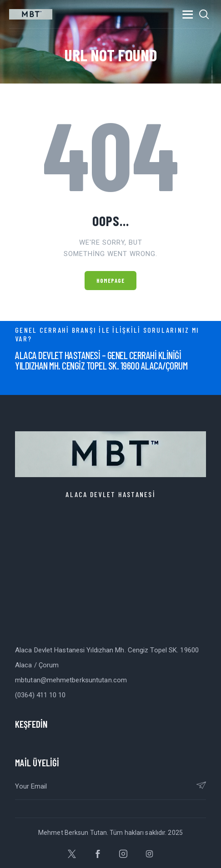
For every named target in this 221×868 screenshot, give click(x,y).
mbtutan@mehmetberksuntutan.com (71, 680)
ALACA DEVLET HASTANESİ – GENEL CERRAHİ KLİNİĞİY (98, 360)
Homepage (111, 281)
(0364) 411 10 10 (40, 695)
